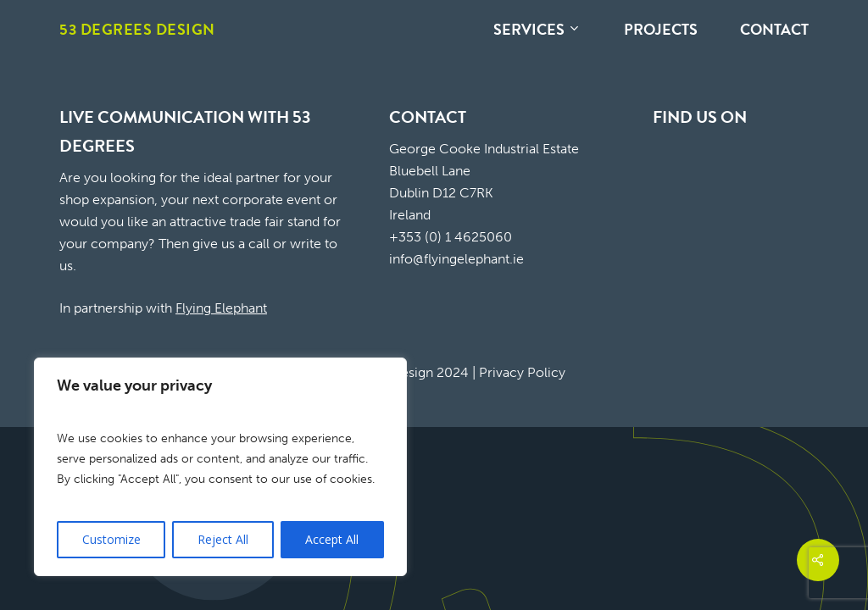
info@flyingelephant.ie (456, 259)
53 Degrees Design (137, 29)
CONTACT (428, 117)
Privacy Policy (522, 372)
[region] (220, 467)
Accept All (332, 539)
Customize (111, 539)
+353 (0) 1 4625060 (451, 237)
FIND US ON (700, 117)
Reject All (223, 539)
